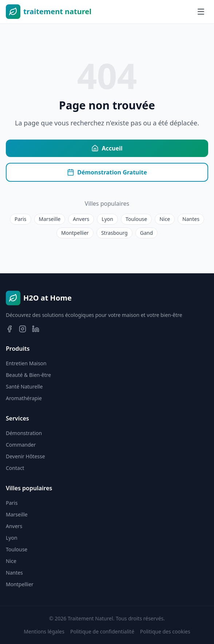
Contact (15, 468)
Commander (21, 445)
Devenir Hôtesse (25, 456)
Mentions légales (44, 631)
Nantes (191, 219)
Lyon (107, 219)
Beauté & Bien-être (28, 375)
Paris (20, 219)
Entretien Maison (26, 363)
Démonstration (24, 433)
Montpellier (75, 233)
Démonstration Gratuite (107, 172)
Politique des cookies (165, 631)
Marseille (50, 219)
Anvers (81, 219)
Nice (165, 219)
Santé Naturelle (24, 387)
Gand (146, 233)
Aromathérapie (24, 398)
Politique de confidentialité (102, 631)
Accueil (107, 148)
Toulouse (136, 219)
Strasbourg (114, 233)
